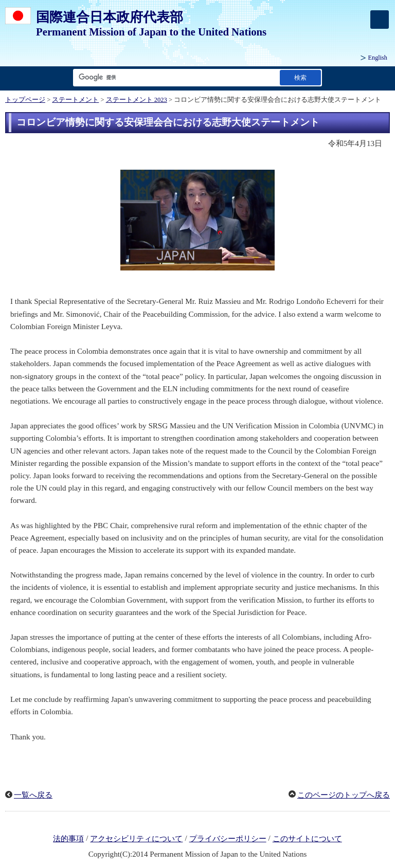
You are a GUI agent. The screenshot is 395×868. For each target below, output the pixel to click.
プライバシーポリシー (228, 839)
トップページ (25, 100)
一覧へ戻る (33, 795)
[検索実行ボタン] (300, 77)
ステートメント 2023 (137, 100)
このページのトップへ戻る (344, 795)
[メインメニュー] (380, 20)
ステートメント (75, 100)
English (378, 58)
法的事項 (68, 839)
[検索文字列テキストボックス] (174, 77)
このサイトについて (307, 839)
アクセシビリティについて (136, 839)
